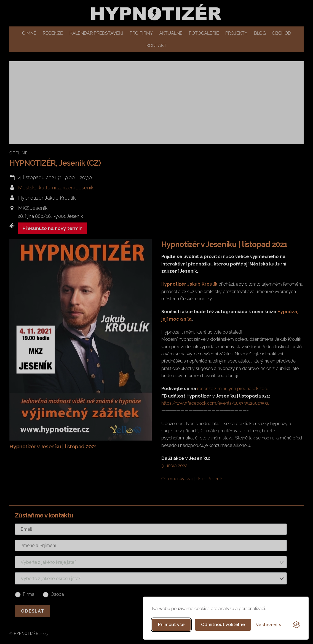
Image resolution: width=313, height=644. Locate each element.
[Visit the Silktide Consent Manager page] (296, 625)
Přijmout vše (171, 625)
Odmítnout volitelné (223, 625)
